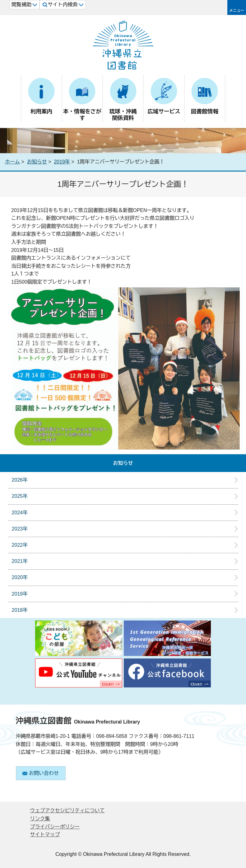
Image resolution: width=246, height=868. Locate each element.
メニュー (237, 11)
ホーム (12, 162)
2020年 (20, 577)
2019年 (62, 162)
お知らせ (37, 162)
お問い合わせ (41, 773)
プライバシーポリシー (55, 827)
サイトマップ (45, 835)
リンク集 (40, 819)
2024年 (20, 513)
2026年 (20, 480)
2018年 (20, 610)
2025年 (20, 496)
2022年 (20, 545)
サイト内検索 (63, 5)
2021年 (20, 561)
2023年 (20, 529)
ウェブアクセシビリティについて (67, 811)
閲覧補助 (24, 5)
